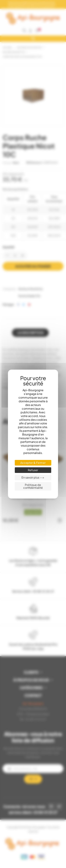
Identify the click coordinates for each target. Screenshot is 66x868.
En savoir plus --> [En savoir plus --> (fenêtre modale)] (33, 477)
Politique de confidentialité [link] (33, 486)
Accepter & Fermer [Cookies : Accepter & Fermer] (33, 463)
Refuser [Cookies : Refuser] (33, 470)
